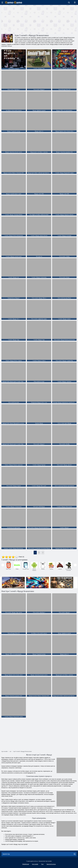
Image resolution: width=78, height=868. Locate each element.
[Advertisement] (20, 19)
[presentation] (3, 565)
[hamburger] (2, 3)
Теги (42, 864)
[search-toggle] (69, 2)
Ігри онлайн (35, 864)
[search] (75, 854)
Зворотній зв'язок (51, 864)
